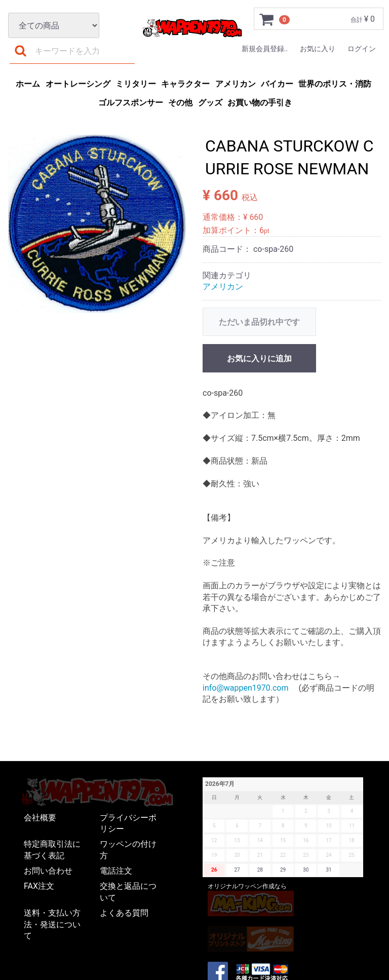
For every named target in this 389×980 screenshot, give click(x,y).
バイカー (277, 84)
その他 (180, 103)
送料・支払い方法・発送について (52, 925)
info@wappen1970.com (246, 688)
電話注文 (116, 871)
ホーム (28, 84)
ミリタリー (136, 84)
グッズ (210, 103)
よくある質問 (124, 913)
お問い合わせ (48, 871)
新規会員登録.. (265, 49)
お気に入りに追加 (259, 359)
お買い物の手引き (260, 103)
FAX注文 (39, 887)
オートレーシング (78, 84)
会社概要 (40, 818)
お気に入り (318, 49)
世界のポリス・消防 (335, 84)
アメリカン (236, 84)
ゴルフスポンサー (131, 103)
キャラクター (185, 84)
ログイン (362, 49)
